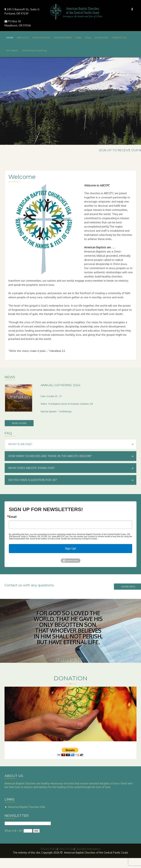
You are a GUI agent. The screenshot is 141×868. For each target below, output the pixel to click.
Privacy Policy (49, 849)
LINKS (78, 38)
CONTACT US (119, 38)
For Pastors (12, 50)
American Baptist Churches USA (27, 807)
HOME (10, 38)
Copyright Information (88, 849)
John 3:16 (68, 660)
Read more (19, 423)
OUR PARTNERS (63, 38)
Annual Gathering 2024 (60, 385)
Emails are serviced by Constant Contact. (79, 539)
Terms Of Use (66, 849)
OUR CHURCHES (41, 38)
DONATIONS (101, 38)
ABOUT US (23, 38)
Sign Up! (70, 548)
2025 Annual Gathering (34, 50)
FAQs (88, 38)
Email (13, 517)
